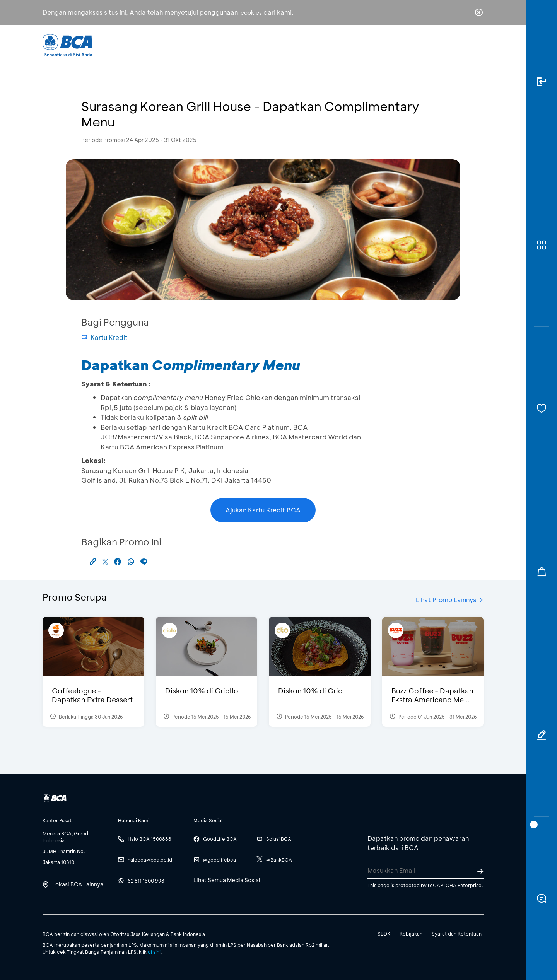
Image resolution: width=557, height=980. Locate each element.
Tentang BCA (311, 45)
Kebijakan (411, 934)
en (477, 45)
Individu (214, 45)
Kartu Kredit (104, 337)
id (463, 45)
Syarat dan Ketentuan (457, 934)
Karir (363, 45)
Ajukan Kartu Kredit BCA (263, 510)
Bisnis (258, 45)
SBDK (384, 934)
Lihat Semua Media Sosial (227, 880)
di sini (154, 952)
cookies (251, 13)
